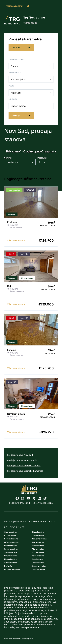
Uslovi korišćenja (43, 503)
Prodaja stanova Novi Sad (20, 455)
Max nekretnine (38, 556)
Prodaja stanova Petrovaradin (22, 460)
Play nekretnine (11, 556)
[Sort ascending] (39, 162)
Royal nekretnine (11, 539)
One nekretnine (38, 563)
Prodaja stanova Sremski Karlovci (24, 466)
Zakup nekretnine (39, 566)
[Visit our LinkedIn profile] (39, 498)
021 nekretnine (10, 535)
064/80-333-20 (30, 23)
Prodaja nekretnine (12, 569)
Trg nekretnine (37, 559)
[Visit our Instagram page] (23, 498)
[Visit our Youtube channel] (28, 498)
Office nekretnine (11, 542)
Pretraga (21, 116)
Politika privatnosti (20, 503)
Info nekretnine (38, 535)
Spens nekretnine (11, 549)
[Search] (28, 6)
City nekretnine (38, 532)
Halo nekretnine (38, 542)
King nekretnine (11, 559)
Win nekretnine (38, 549)
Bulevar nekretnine (39, 539)
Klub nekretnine (11, 546)
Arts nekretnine (10, 563)
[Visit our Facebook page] (17, 498)
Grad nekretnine (11, 532)
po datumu (13, 162)
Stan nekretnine (11, 552)
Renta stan (9, 566)
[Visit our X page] (34, 498)
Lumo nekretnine (38, 569)
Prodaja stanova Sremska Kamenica (25, 471)
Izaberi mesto (18, 106)
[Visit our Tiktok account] (45, 498)
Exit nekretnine (38, 552)
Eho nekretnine (38, 546)
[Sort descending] (44, 162)
